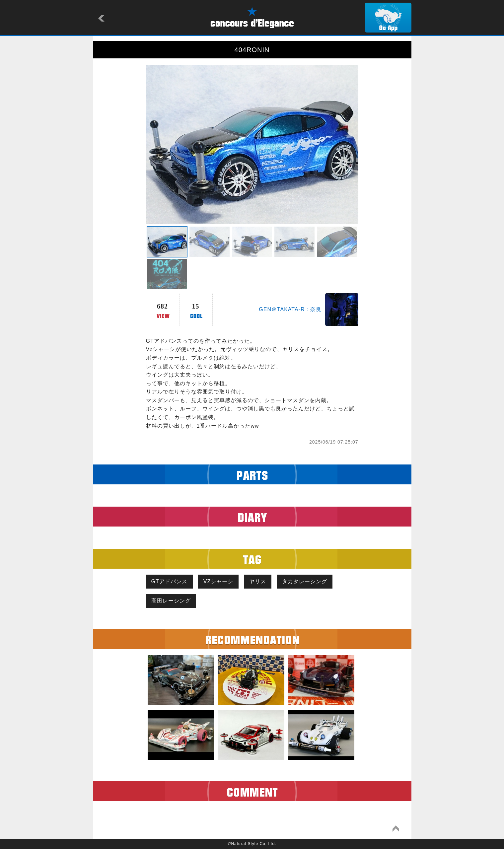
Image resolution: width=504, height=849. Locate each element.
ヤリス (258, 581)
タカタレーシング (305, 581)
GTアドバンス (169, 581)
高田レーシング (171, 601)
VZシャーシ (218, 581)
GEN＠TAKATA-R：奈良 (290, 309)
